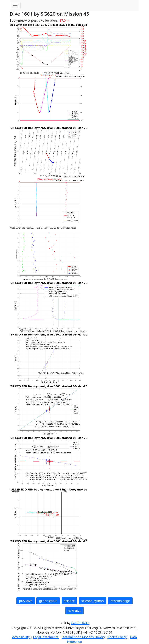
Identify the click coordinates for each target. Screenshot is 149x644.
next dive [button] (74, 611)
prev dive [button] (26, 601)
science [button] (69, 601)
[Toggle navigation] (15, 5)
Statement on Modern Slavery (83, 637)
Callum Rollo (80, 623)
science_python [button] (93, 601)
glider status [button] (48, 601)
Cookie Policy (117, 637)
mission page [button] (120, 601)
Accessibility (21, 637)
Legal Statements (46, 637)
